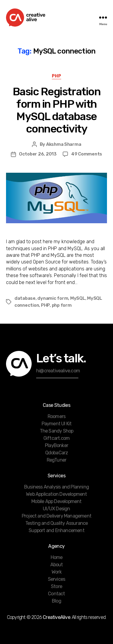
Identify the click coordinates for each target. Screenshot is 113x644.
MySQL (78, 298)
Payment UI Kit (57, 424)
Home (57, 557)
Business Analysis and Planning (56, 487)
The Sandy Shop (57, 431)
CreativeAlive (56, 617)
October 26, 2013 (38, 154)
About (57, 565)
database (25, 298)
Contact (56, 594)
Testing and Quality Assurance (57, 523)
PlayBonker (56, 445)
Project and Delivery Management (56, 516)
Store (56, 586)
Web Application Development (56, 494)
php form (62, 305)
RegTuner (57, 460)
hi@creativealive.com (58, 371)
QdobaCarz (57, 453)
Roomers (56, 416)
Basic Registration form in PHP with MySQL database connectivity (56, 110)
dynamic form (53, 298)
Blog (56, 601)
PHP (57, 76)
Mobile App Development (56, 501)
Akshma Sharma (64, 144)
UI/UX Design (56, 509)
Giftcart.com (56, 438)
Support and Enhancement (56, 530)
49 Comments (87, 154)
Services (57, 579)
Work (56, 572)
